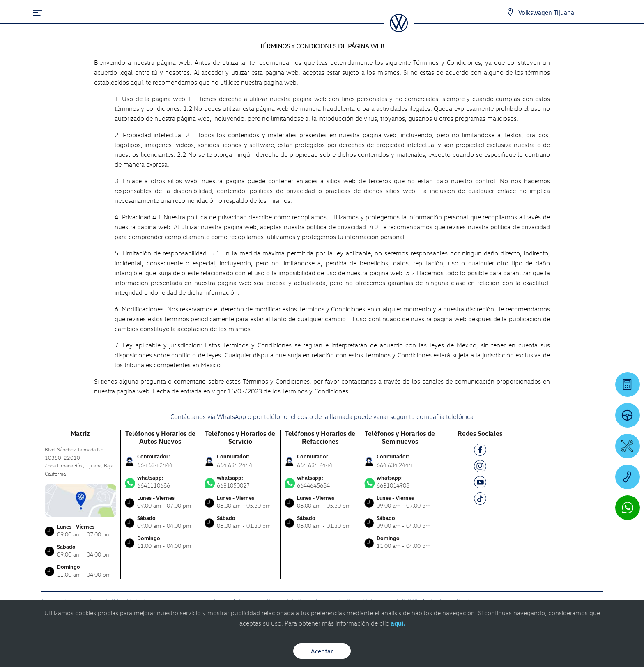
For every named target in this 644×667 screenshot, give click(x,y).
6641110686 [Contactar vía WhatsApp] (161, 482)
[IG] (480, 468)
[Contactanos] (510, 12)
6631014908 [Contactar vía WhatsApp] (400, 482)
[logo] (399, 29)
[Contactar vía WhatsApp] (628, 508)
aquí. (398, 623)
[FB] (480, 451)
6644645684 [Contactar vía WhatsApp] (320, 482)
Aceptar (322, 651)
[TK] (480, 500)
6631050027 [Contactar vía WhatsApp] (240, 482)
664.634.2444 (155, 465)
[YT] (480, 484)
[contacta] (80, 500)
